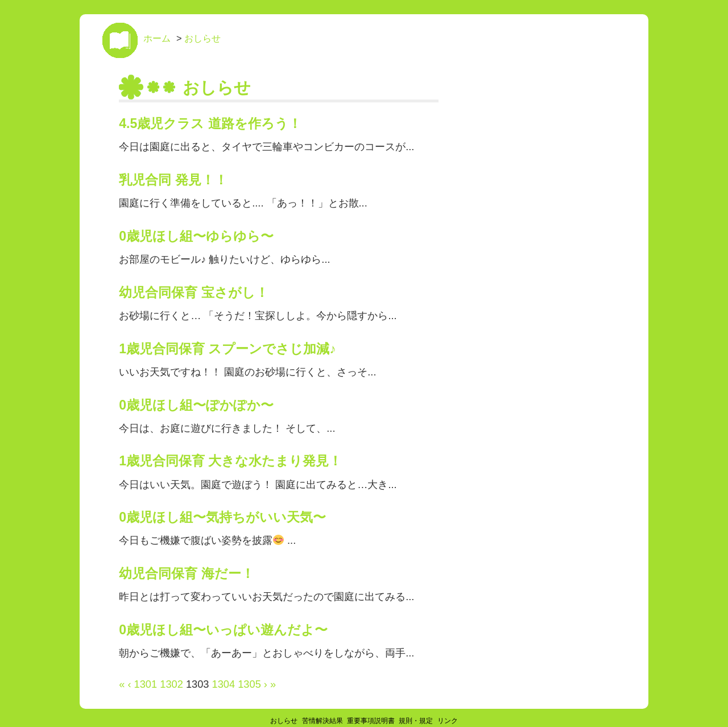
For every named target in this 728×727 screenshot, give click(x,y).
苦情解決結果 (322, 721)
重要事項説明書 (371, 721)
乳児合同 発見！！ (173, 180)
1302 (171, 684)
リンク (448, 721)
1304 (224, 684)
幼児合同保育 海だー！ (186, 573)
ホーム (157, 38)
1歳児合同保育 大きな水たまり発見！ (230, 461)
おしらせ (202, 38)
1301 (146, 684)
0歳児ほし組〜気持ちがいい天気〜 (222, 517)
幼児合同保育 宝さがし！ (193, 292)
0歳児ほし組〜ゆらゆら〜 (196, 236)
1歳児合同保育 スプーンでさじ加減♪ (227, 349)
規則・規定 (416, 721)
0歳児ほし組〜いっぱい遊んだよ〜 (223, 630)
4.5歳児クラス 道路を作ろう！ (210, 123)
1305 (249, 684)
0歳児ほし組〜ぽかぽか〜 (196, 405)
